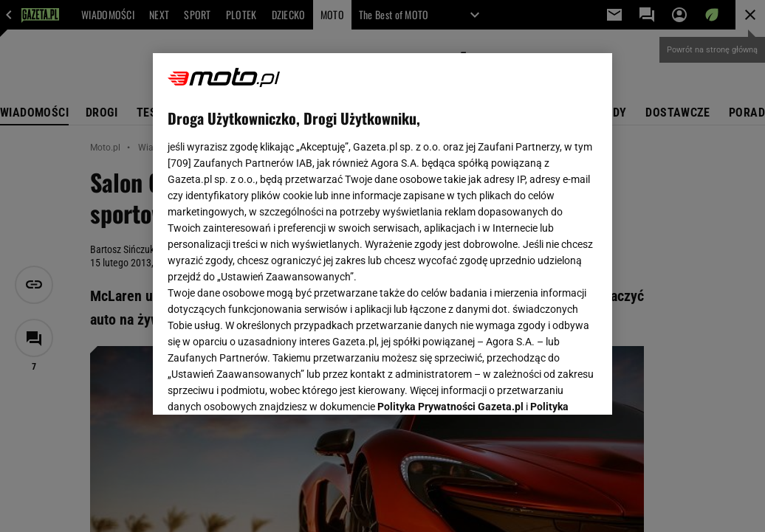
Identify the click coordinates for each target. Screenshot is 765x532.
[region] (382, 234)
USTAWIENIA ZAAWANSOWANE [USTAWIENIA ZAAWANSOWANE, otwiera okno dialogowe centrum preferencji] (265, 385)
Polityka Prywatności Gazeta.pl (450, 219)
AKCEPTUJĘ (548, 386)
